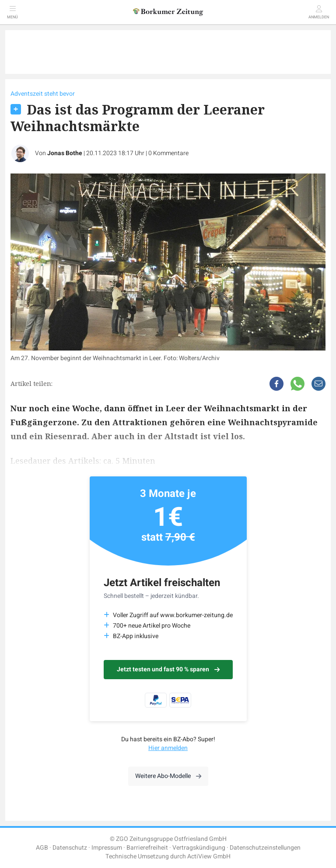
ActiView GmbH (209, 856)
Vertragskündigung (199, 848)
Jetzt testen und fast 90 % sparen (168, 669)
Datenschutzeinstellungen (265, 848)
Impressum (107, 848)
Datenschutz (70, 848)
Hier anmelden (168, 748)
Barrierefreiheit (147, 848)
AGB (42, 848)
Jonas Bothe (65, 153)
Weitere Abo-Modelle (168, 776)
